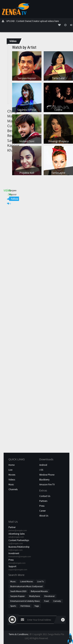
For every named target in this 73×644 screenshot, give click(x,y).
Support (12, 566)
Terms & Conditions (18, 634)
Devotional (49, 596)
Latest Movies (27, 581)
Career (42, 511)
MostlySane (35, 596)
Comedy (57, 601)
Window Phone (47, 475)
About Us (44, 516)
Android (43, 465)
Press (42, 506)
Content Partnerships (19, 540)
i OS (41, 470)
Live (10, 470)
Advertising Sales (17, 534)
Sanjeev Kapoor (17, 596)
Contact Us (45, 496)
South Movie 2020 (18, 591)
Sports (13, 606)
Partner (12, 527)
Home (12, 465)
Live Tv (41, 581)
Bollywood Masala (39, 591)
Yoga (37, 606)
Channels (13, 489)
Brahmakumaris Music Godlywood (26, 586)
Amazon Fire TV (47, 484)
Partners (43, 501)
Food (46, 601)
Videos (12, 480)
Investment (14, 553)
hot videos (25, 606)
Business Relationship (19, 547)
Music (11, 484)
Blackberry (44, 480)
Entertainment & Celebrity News (25, 601)
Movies (12, 475)
